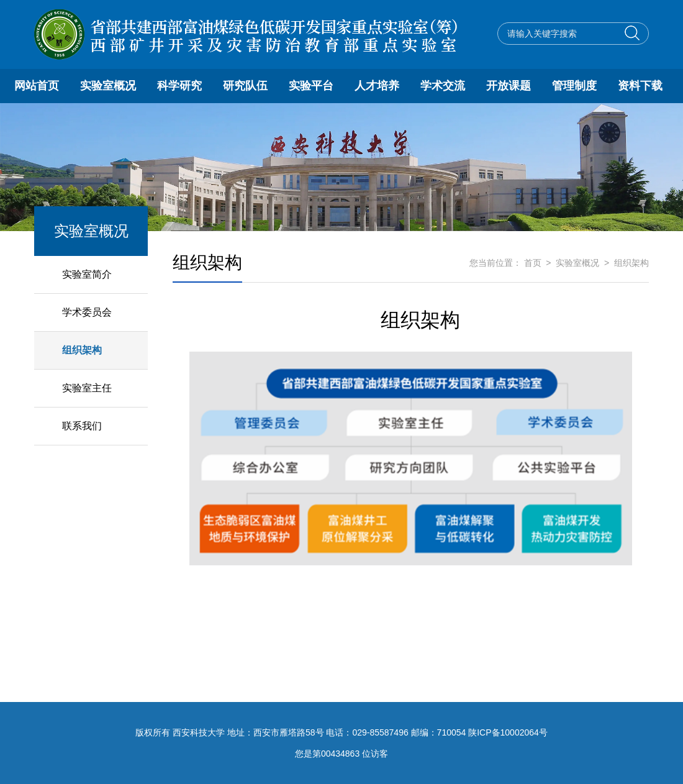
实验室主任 (87, 388)
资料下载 (640, 86)
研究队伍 (245, 86)
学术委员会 (87, 312)
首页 (533, 263)
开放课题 (509, 86)
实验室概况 (108, 86)
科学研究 (179, 86)
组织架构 (82, 350)
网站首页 (37, 86)
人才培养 (377, 86)
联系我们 (82, 426)
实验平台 (311, 86)
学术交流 (443, 86)
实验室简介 (87, 274)
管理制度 (574, 86)
